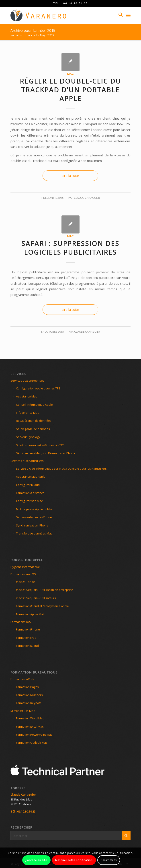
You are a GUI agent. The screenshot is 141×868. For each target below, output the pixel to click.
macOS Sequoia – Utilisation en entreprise (45, 590)
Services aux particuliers (27, 461)
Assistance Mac (27, 396)
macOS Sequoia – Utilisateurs (36, 598)
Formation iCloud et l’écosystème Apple (42, 606)
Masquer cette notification (74, 860)
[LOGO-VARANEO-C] (58, 15)
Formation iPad (26, 638)
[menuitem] (118, 15)
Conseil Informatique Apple (34, 405)
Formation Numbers (29, 695)
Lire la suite (70, 176)
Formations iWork (22, 679)
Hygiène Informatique (25, 567)
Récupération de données (34, 421)
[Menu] (128, 15)
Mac (70, 74)
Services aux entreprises (27, 381)
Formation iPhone (28, 629)
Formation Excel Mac (30, 727)
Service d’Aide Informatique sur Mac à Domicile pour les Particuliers (61, 469)
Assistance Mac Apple (31, 477)
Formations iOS (21, 622)
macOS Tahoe (26, 582)
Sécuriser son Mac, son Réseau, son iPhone (46, 453)
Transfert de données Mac (34, 533)
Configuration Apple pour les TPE (38, 388)
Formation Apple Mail (30, 614)
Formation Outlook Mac (32, 743)
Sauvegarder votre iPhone (34, 517)
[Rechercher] (118, 15)
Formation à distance (30, 493)
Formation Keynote (29, 703)
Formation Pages (27, 687)
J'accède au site (36, 860)
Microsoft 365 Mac (23, 711)
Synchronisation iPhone (32, 525)
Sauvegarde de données (33, 429)
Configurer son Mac (29, 501)
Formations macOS (23, 574)
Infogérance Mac (27, 413)
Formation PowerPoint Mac (34, 735)
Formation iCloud (27, 646)
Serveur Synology (28, 437)
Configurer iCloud (28, 485)
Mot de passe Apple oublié (34, 509)
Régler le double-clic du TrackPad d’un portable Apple (70, 90)
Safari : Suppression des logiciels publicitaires (70, 248)
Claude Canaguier (87, 198)
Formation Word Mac (30, 718)
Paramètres (109, 860)
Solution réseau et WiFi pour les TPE (40, 445)
